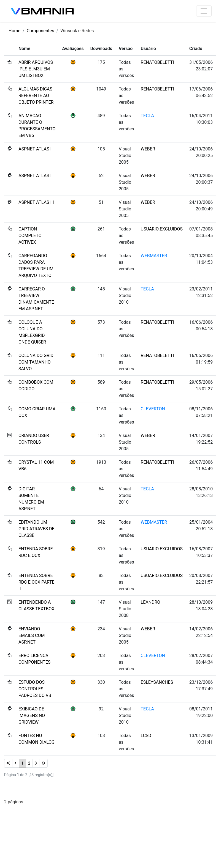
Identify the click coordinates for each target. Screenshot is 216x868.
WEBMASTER (154, 256)
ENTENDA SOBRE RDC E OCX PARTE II (37, 582)
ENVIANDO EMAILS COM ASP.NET (32, 635)
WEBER (148, 149)
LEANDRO (151, 602)
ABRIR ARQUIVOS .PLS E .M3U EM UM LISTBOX (36, 69)
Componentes (40, 31)
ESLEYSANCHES (157, 682)
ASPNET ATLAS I (35, 149)
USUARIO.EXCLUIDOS (162, 229)
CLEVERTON (153, 409)
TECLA (147, 116)
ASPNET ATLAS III (36, 202)
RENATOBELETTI (157, 62)
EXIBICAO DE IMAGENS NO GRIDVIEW (32, 715)
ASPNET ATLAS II (36, 176)
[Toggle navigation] (204, 11)
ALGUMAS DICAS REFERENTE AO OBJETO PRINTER (36, 96)
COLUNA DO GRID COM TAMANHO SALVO (36, 362)
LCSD (146, 736)
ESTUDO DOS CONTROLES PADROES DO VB (35, 689)
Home (14, 31)
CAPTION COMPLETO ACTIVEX (30, 236)
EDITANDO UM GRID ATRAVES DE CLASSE (37, 529)
